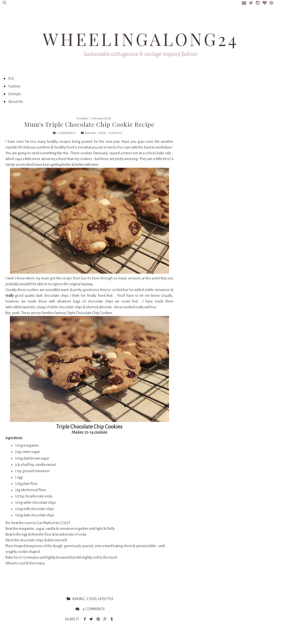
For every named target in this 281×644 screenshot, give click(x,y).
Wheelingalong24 (140, 39)
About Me (16, 102)
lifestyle (115, 133)
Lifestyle (15, 94)
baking (91, 133)
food (102, 133)
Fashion (14, 86)
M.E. (11, 79)
